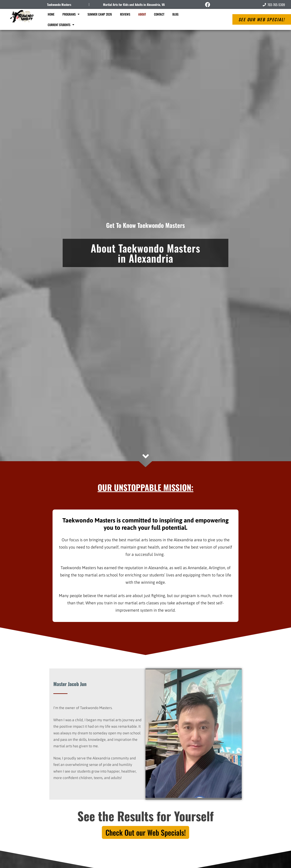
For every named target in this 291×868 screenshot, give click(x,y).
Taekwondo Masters (59, 4)
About (142, 14)
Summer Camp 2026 (100, 14)
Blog (175, 14)
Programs (71, 14)
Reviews (125, 14)
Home (51, 14)
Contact (159, 14)
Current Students (61, 25)
